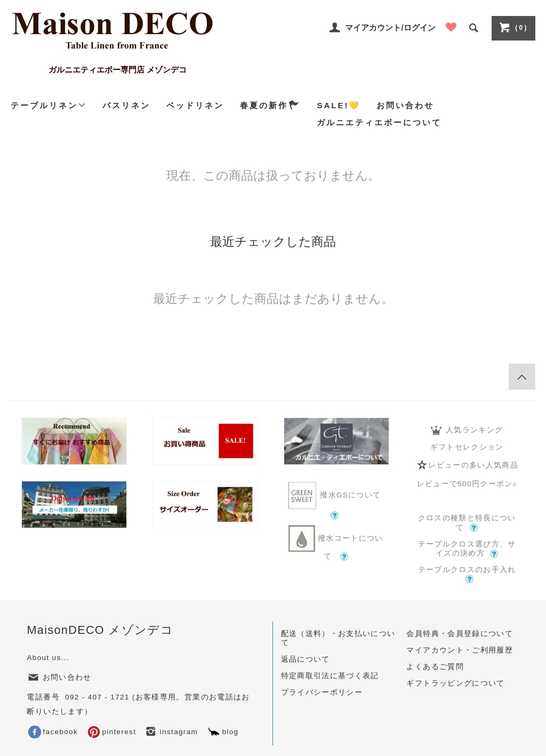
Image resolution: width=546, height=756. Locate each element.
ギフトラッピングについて (455, 683)
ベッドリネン (195, 105)
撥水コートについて (336, 543)
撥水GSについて (336, 500)
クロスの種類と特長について (467, 523)
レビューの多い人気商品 (467, 465)
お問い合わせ (405, 105)
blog (223, 732)
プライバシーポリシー (322, 692)
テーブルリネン (49, 105)
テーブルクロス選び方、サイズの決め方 (467, 549)
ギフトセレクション (467, 447)
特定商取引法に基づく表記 (330, 676)
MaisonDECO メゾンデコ (100, 630)
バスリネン (126, 105)
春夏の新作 (270, 105)
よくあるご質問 (435, 667)
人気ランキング (467, 430)
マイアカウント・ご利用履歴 (460, 650)
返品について (306, 659)
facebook (53, 732)
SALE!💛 (339, 105)
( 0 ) (512, 27)
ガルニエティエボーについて (379, 122)
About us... (48, 658)
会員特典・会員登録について (460, 634)
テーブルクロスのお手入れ (467, 574)
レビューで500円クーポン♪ (467, 484)
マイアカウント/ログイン (390, 27)
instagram (171, 732)
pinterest (112, 732)
